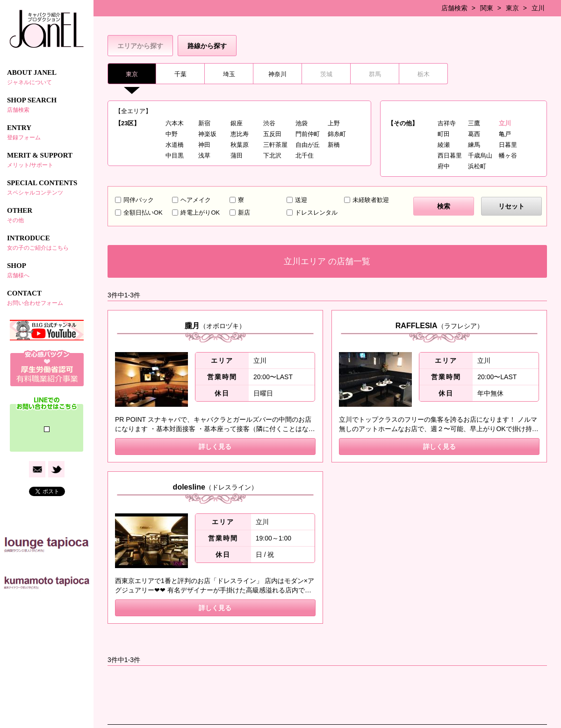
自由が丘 (308, 145)
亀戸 (505, 134)
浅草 (204, 155)
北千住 (305, 155)
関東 (487, 8)
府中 (444, 166)
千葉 (180, 74)
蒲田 (237, 155)
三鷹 (474, 123)
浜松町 (477, 166)
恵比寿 (240, 134)
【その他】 (403, 123)
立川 (538, 8)
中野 (172, 134)
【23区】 (127, 123)
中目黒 (175, 155)
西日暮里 (450, 155)
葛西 (474, 134)
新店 (244, 213)
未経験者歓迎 (371, 200)
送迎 (301, 200)
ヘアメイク (196, 200)
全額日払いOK (143, 213)
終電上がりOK (200, 213)
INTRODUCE (47, 243)
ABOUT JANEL (47, 77)
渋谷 (269, 123)
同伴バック (139, 200)
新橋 (334, 145)
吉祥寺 (447, 123)
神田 (204, 145)
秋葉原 (240, 145)
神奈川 (277, 74)
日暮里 (508, 145)
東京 (512, 8)
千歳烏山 (480, 155)
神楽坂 (207, 134)
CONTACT (47, 298)
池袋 (302, 123)
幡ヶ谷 (508, 155)
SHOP (47, 270)
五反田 (272, 134)
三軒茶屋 (275, 145)
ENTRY (47, 132)
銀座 (237, 123)
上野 (334, 123)
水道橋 (175, 145)
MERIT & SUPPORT (47, 160)
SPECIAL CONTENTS (47, 187)
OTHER (47, 215)
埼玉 (229, 74)
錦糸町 (337, 134)
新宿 (204, 123)
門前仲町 (308, 134)
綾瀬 (444, 145)
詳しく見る (215, 447)
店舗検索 (454, 8)
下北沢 (272, 155)
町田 (444, 134)
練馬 (474, 145)
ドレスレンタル (316, 213)
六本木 (175, 123)
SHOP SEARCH (47, 105)
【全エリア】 (133, 111)
